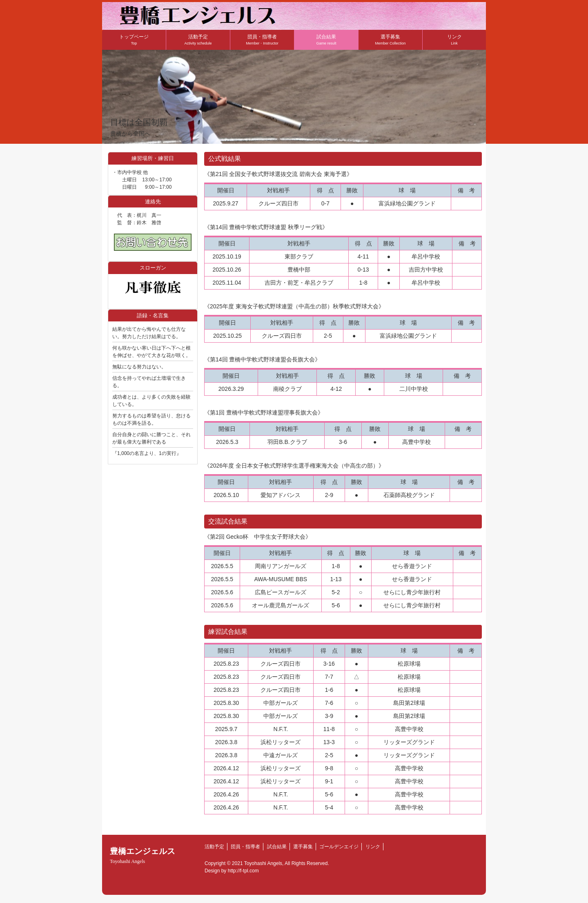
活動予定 (198, 39)
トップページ (134, 39)
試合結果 (326, 39)
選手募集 (390, 39)
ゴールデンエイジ (339, 847)
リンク (454, 39)
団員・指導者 (262, 39)
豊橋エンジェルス (143, 855)
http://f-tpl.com (243, 871)
